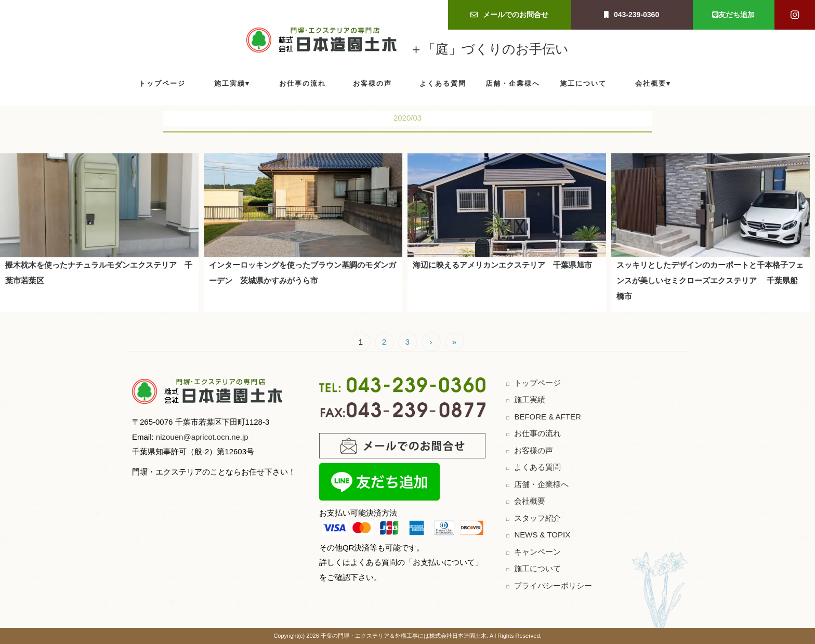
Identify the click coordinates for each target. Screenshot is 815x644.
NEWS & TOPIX (542, 535)
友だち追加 (733, 15)
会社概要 (651, 83)
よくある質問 (443, 83)
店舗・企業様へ (513, 83)
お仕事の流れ (303, 83)
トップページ (162, 83)
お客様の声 (372, 83)
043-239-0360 (632, 15)
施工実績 (230, 83)
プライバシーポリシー (553, 586)
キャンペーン (537, 552)
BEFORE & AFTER (547, 417)
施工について (583, 83)
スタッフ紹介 (537, 518)
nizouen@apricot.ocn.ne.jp (201, 437)
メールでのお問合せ (509, 15)
